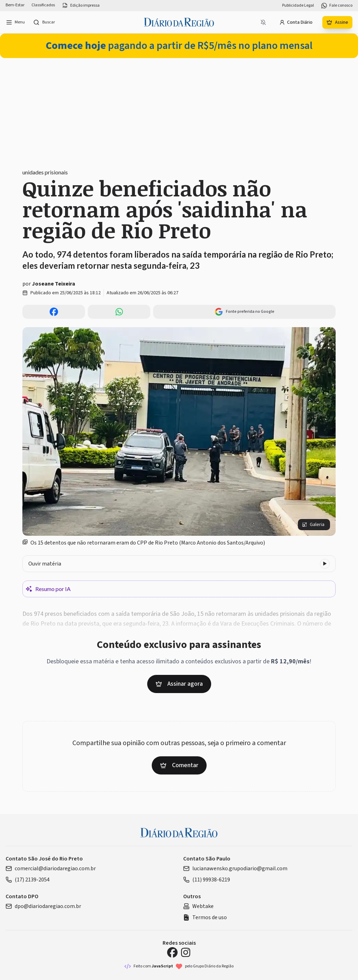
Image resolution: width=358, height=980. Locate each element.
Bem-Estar (15, 5)
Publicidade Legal (298, 6)
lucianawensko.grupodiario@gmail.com (235, 869)
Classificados (43, 5)
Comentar (179, 765)
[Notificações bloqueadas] (263, 22)
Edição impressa (81, 6)
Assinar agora (179, 684)
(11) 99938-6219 (207, 880)
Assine (337, 22)
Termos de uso (205, 917)
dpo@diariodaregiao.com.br (43, 906)
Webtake (198, 906)
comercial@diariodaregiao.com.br (51, 869)
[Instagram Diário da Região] (186, 952)
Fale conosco (337, 6)
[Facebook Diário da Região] (172, 952)
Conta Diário (296, 22)
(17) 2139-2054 (28, 880)
